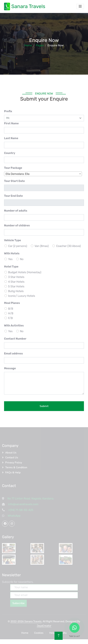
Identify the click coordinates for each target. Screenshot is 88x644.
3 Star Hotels (16, 277)
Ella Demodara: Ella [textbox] (18, 174)
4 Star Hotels (16, 282)
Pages (40, 45)
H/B (11, 313)
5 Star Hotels (16, 286)
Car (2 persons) (18, 246)
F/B (10, 318)
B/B (11, 309)
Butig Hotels (16, 291)
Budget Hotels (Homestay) (25, 272)
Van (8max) (42, 246)
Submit (44, 406)
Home (28, 45)
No (22, 259)
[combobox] (43, 174)
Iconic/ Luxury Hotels (22, 296)
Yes (10, 259)
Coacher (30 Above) (69, 246)
